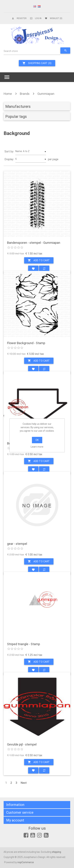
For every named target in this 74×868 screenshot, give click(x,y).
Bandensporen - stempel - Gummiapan (34, 243)
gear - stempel (17, 544)
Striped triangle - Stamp (24, 644)
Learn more (37, 447)
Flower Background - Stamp (26, 343)
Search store (11, 51)
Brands (25, 94)
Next (24, 783)
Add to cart (39, 260)
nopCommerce (26, 862)
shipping (56, 852)
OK (37, 440)
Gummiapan (46, 94)
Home (8, 94)
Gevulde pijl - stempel (22, 744)
